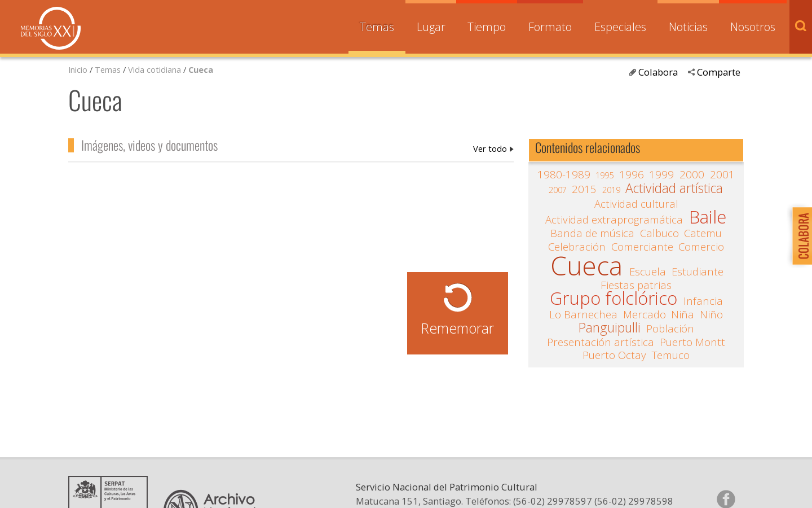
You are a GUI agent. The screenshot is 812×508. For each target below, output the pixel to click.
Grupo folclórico (614, 299)
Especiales (620, 27)
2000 (692, 174)
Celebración (577, 247)
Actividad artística (674, 189)
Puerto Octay (614, 355)
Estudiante (698, 271)
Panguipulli (610, 328)
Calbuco (659, 233)
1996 (632, 174)
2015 (584, 189)
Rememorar (457, 328)
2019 (611, 190)
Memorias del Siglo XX (51, 28)
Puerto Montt (692, 342)
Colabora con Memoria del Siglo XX (799, 236)
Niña (683, 314)
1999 (661, 174)
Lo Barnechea (583, 314)
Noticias (688, 27)
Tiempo (487, 27)
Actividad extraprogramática (614, 220)
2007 (558, 190)
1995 (604, 175)
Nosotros (753, 27)
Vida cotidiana (156, 69)
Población (670, 329)
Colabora (658, 72)
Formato (550, 27)
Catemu (703, 233)
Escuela (648, 271)
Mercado (645, 314)
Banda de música (592, 233)
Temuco (671, 355)
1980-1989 (564, 174)
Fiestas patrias (636, 285)
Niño (711, 314)
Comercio (701, 247)
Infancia (703, 301)
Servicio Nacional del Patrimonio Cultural (447, 487)
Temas (377, 27)
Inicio (78, 69)
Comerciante (642, 247)
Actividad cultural (636, 204)
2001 (722, 174)
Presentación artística (601, 342)
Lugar (431, 27)
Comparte (719, 72)
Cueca (201, 69)
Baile (708, 217)
